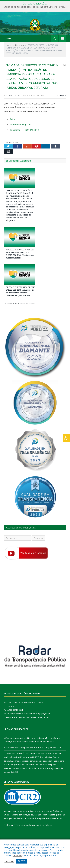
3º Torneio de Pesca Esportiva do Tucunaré (23, 760)
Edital (13, 132)
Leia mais (17, 855)
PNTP (16, 838)
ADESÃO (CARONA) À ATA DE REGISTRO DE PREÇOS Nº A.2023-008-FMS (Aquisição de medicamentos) (20, 266)
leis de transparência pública (34, 831)
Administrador (14, 108)
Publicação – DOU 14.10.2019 (24, 142)
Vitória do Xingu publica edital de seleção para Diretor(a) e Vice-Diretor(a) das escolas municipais (36, 7)
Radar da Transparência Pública (37, 838)
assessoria (13, 827)
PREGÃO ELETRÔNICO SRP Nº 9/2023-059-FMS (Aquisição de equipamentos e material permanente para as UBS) (20, 304)
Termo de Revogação (21, 137)
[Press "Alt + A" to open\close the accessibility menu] (66, 438)
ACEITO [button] (22, 861)
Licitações (62, 108)
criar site (22, 824)
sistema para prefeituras (41, 824)
